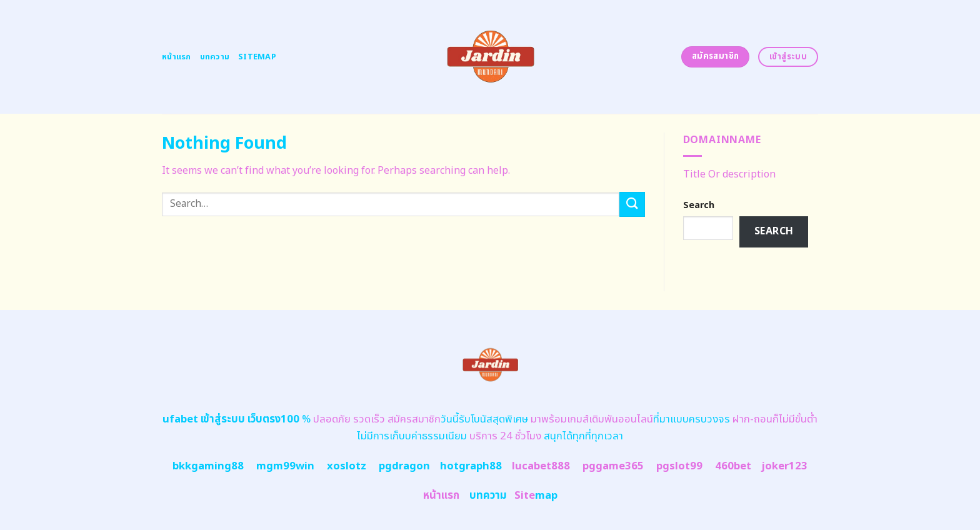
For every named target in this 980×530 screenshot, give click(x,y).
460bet (733, 466)
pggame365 (613, 466)
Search (699, 205)
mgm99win (285, 466)
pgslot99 (679, 466)
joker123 (784, 466)
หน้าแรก (177, 57)
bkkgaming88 (208, 466)
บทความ (215, 57)
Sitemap (257, 57)
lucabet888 (541, 466)
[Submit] (632, 204)
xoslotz (347, 466)
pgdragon (404, 466)
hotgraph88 (471, 466)
